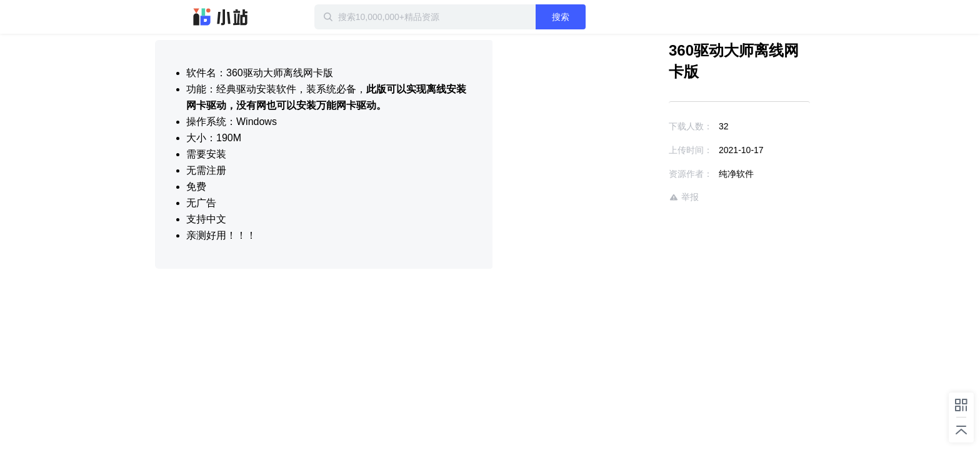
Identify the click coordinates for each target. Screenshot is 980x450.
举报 (647, 176)
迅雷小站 (221, 17)
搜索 (601, 17)
